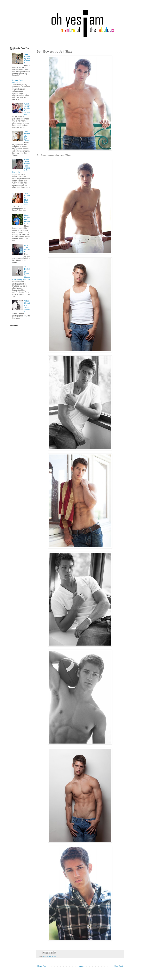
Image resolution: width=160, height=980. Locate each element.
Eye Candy (47, 956)
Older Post (118, 966)
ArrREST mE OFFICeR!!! (27, 248)
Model (54, 956)
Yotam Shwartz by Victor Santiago (27, 306)
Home (80, 966)
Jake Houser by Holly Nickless (27, 59)
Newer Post (42, 966)
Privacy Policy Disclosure (18, 81)
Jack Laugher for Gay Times (27, 136)
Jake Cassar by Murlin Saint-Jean (27, 199)
